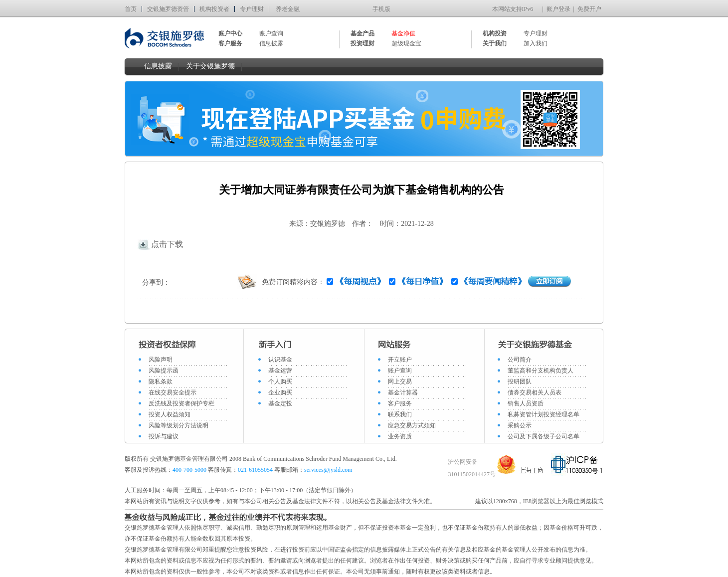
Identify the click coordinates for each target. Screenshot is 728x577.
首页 (131, 9)
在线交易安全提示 (173, 392)
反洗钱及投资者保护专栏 (182, 403)
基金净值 (403, 33)
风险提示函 (164, 371)
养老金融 (288, 9)
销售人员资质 (526, 403)
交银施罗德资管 (168, 9)
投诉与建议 (164, 436)
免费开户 (589, 9)
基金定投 (280, 403)
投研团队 (520, 382)
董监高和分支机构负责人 (541, 371)
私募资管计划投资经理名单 (544, 414)
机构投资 (495, 33)
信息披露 (271, 43)
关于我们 (495, 43)
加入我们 (536, 43)
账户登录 (558, 9)
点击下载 (160, 244)
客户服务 (400, 403)
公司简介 (520, 360)
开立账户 (400, 360)
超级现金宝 (406, 43)
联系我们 (400, 414)
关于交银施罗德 (210, 66)
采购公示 (520, 425)
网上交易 (400, 382)
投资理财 (363, 43)
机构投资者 (214, 9)
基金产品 (363, 33)
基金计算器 (403, 392)
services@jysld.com (329, 470)
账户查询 (271, 33)
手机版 (381, 9)
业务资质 (400, 436)
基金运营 (280, 371)
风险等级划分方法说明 (179, 425)
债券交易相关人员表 (535, 392)
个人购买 (280, 382)
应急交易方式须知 (412, 425)
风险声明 (161, 360)
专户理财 (252, 9)
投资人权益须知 (170, 414)
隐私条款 (161, 382)
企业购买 (280, 392)
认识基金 (280, 360)
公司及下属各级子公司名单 (544, 436)
